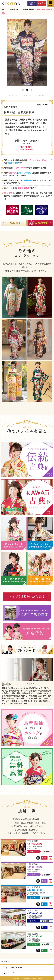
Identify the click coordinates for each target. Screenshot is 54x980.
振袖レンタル (15, 9)
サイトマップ (27, 973)
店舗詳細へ (45, 852)
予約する (32, 852)
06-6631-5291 (34, 890)
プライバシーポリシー (27, 967)
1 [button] (23, 90)
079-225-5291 (34, 936)
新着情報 (27, 961)
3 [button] (31, 90)
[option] (27, 52)
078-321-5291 (34, 844)
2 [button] (27, 90)
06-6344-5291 (34, 867)
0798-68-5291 (34, 913)
